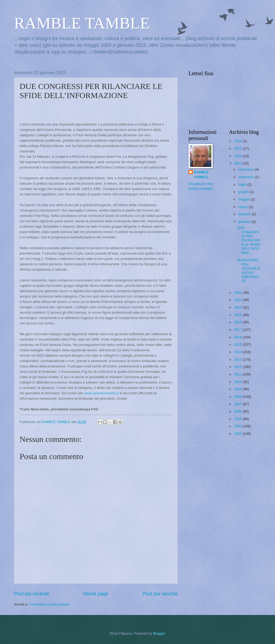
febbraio (245, 214)
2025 (238, 149)
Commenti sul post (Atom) (49, 604)
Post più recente (31, 594)
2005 (238, 419)
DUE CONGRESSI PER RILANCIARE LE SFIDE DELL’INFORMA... (249, 240)
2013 (238, 359)
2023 (238, 163)
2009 (238, 389)
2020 (238, 307)
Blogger (159, 633)
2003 (238, 434)
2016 (238, 337)
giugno (244, 192)
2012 (238, 367)
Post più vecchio (160, 594)
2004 (238, 426)
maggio (244, 199)
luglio (243, 185)
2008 (238, 397)
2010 (238, 382)
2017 (238, 330)
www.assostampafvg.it (102, 393)
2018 (238, 322)
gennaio (245, 222)
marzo (243, 207)
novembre (246, 169)
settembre (246, 177)
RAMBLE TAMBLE (82, 23)
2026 (238, 141)
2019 (238, 315)
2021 (238, 300)
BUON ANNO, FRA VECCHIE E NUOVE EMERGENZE (249, 270)
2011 (238, 374)
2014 (238, 352)
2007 (238, 404)
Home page (96, 594)
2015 (238, 344)
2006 (238, 411)
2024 (238, 156)
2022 (238, 293)
